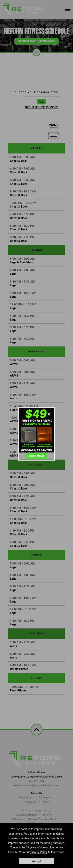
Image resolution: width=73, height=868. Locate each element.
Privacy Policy (39, 852)
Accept (36, 861)
